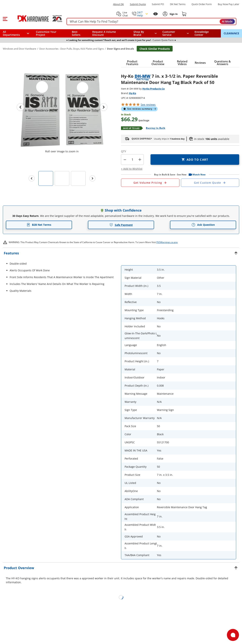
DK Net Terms (178, 4)
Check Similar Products (155, 49)
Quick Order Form (202, 4)
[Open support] (233, 635)
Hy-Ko (133, 93)
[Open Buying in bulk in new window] (154, 128)
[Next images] (92, 178)
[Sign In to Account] (173, 14)
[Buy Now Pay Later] (228, 4)
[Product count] (132, 160)
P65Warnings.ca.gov (167, 242)
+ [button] (140, 159)
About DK (118, 4)
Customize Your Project (46, 33)
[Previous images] (32, 178)
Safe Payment (121, 225)
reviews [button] (148, 105)
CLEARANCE (231, 33)
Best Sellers (76, 33)
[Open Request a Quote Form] (150, 183)
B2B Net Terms (39, 225)
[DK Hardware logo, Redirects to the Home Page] (36, 18)
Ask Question (203, 225)
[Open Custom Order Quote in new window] (210, 183)
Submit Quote (138, 4)
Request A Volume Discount (104, 33)
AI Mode (227, 21)
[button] (5, 18)
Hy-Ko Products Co (154, 89)
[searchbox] (151, 22)
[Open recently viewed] (156, 14)
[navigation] (176, 33)
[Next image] (104, 107)
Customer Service (169, 33)
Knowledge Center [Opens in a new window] (202, 33)
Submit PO (158, 4)
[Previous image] (20, 107)
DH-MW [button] (143, 76)
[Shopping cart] (184, 14)
